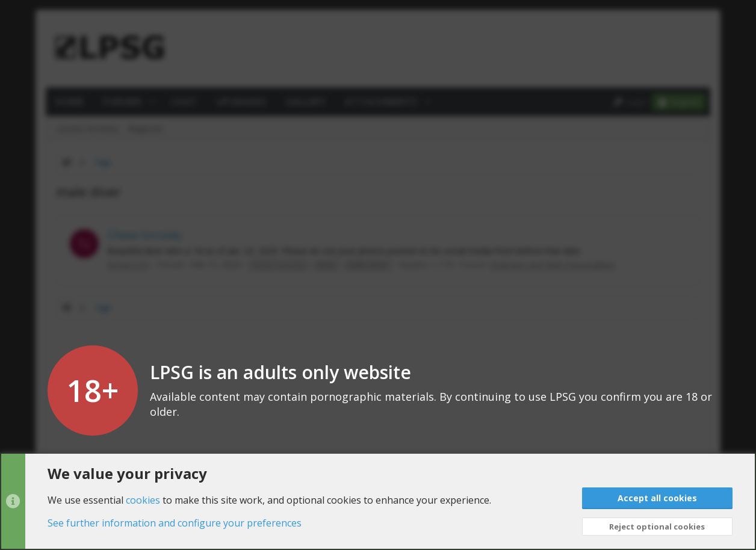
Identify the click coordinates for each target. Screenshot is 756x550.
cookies (143, 499)
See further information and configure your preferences (175, 523)
